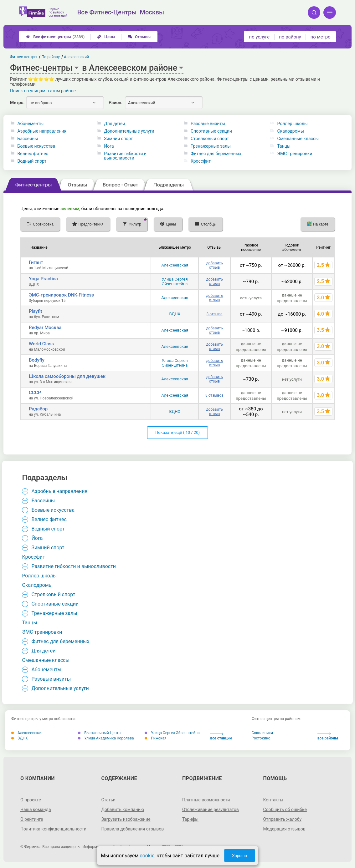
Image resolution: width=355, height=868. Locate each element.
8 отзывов (214, 395)
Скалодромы (291, 131)
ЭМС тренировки (295, 154)
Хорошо (239, 856)
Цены (106, 37)
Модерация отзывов (284, 829)
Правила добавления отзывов (132, 829)
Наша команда (36, 810)
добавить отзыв (214, 265)
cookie (147, 856)
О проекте (31, 800)
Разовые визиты (208, 124)
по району (290, 37)
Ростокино (261, 738)
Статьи (108, 800)
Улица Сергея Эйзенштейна (175, 282)
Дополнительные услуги (129, 131)
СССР (35, 393)
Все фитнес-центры (55, 37)
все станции (221, 736)
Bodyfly (37, 360)
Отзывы (139, 37)
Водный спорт (32, 161)
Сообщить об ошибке (285, 810)
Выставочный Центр (99, 733)
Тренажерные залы (211, 146)
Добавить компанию (123, 810)
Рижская (155, 738)
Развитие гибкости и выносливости (125, 156)
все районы (328, 736)
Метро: (17, 103)
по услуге (260, 37)
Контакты (273, 800)
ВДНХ (175, 314)
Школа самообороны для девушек (67, 376)
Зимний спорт (118, 139)
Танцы (284, 146)
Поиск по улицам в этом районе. (44, 91)
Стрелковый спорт (210, 139)
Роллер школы (293, 124)
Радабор (38, 409)
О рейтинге (32, 819)
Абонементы (31, 124)
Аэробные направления (42, 131)
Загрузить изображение (126, 819)
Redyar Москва (45, 327)
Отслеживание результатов (211, 810)
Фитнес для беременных (216, 154)
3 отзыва (215, 314)
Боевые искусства (36, 146)
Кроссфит (201, 161)
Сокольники (262, 733)
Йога (109, 146)
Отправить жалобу (283, 819)
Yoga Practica (43, 279)
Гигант (36, 262)
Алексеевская (175, 265)
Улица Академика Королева (106, 738)
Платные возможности (206, 800)
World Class (41, 344)
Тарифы (190, 819)
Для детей (114, 124)
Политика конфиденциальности (53, 829)
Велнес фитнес (33, 154)
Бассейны (28, 139)
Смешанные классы (298, 139)
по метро (321, 37)
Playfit (35, 311)
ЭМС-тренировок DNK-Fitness (61, 295)
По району (51, 57)
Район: (116, 103)
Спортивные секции (211, 131)
